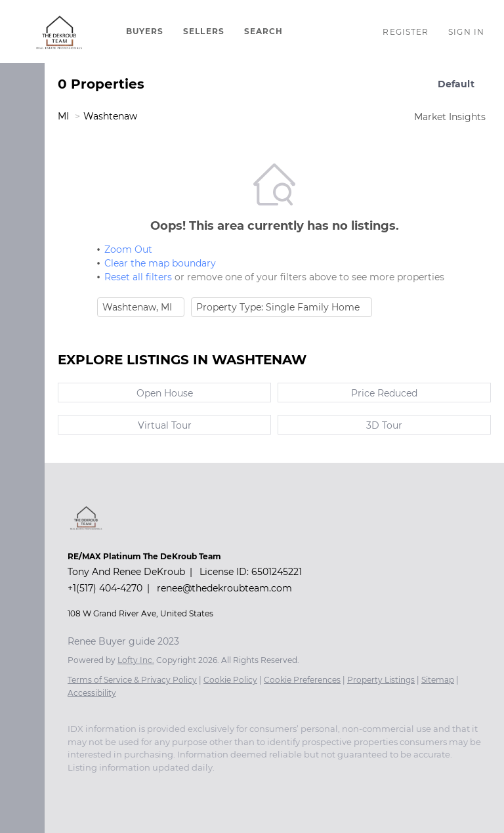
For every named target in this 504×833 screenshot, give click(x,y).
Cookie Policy (230, 680)
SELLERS (204, 31)
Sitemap (438, 680)
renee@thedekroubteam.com (224, 588)
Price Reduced (384, 393)
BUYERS (145, 31)
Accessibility (92, 693)
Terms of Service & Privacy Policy (132, 680)
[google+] (284, 787)
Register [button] (406, 32)
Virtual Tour (165, 425)
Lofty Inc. (136, 660)
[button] (60, 32)
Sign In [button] (466, 32)
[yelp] (179, 787)
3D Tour (384, 425)
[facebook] (74, 787)
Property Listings (381, 680)
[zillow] (153, 787)
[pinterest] (258, 787)
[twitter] (127, 787)
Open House (165, 393)
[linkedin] (100, 787)
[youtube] (232, 787)
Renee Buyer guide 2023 (123, 641)
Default (456, 84)
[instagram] (205, 787)
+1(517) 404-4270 (105, 588)
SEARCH (264, 31)
